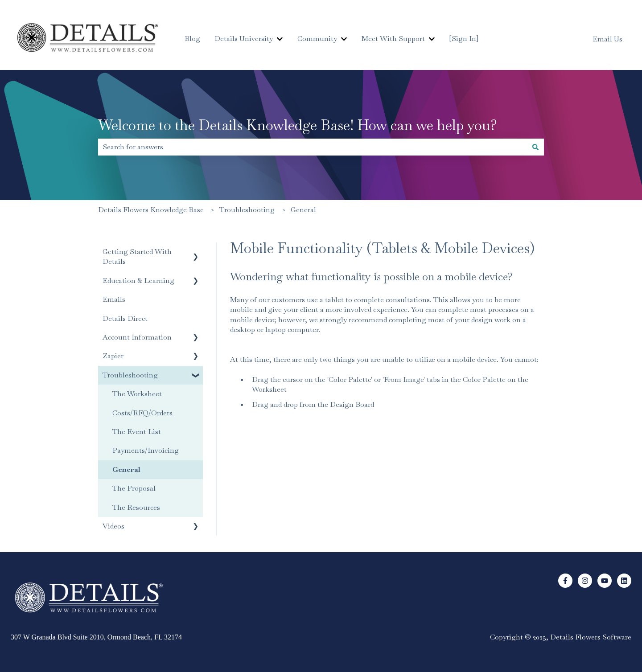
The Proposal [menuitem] (134, 488)
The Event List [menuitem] (137, 432)
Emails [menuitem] (114, 299)
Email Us (607, 39)
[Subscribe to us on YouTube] (605, 581)
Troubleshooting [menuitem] (130, 375)
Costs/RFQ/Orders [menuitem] (142, 413)
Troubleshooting (247, 210)
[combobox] (313, 147)
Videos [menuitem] (113, 526)
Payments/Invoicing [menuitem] (146, 450)
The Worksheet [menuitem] (137, 394)
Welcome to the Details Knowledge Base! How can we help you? (298, 125)
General (303, 210)
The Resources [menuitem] (136, 507)
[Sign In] (464, 39)
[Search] (535, 147)
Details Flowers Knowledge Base (151, 210)
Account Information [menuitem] (137, 337)
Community (317, 39)
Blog (192, 39)
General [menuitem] (126, 469)
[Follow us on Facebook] (565, 581)
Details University (244, 39)
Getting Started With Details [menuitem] (137, 256)
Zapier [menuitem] (113, 356)
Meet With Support (393, 39)
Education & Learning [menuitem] (138, 281)
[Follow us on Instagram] (585, 581)
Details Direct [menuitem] (125, 318)
